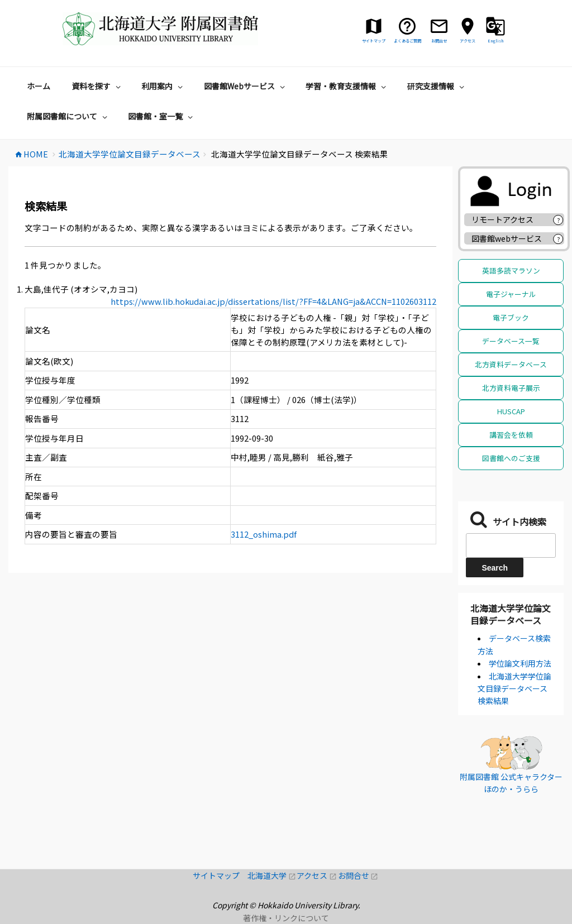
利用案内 (163, 86)
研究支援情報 (437, 86)
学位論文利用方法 (520, 663)
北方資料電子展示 (511, 388)
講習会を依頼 (511, 435)
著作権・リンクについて (286, 918)
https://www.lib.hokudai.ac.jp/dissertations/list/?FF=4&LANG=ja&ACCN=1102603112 (273, 301)
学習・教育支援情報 (347, 86)
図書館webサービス (507, 238)
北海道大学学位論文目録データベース (511, 614)
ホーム (39, 86)
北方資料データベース (511, 364)
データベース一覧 (511, 341)
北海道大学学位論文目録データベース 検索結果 (514, 689)
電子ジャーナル (511, 294)
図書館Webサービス (246, 86)
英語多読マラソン (511, 271)
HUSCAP (511, 411)
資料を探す (97, 86)
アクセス (317, 875)
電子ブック (511, 317)
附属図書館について (68, 116)
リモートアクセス (502, 219)
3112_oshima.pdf (264, 534)
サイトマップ (220, 875)
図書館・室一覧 (162, 116)
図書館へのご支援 (511, 458)
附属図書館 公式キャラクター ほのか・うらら (511, 783)
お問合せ (358, 875)
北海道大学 (272, 875)
